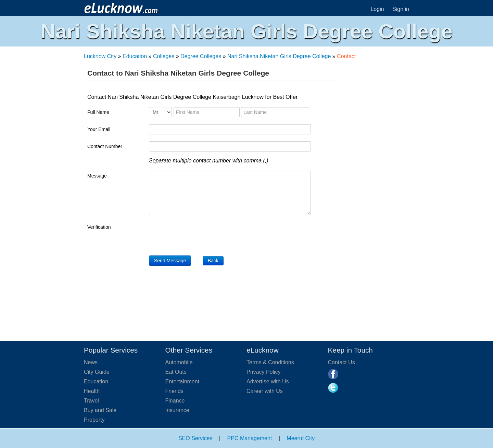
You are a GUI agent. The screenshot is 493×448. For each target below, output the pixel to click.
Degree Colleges (201, 56)
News (91, 362)
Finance (175, 401)
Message (97, 176)
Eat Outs (176, 372)
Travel (91, 401)
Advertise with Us (268, 381)
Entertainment (182, 381)
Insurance (177, 410)
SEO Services (195, 438)
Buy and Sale (100, 410)
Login (377, 9)
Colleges (164, 56)
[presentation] (201, 235)
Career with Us (265, 391)
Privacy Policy (264, 372)
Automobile (179, 362)
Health (92, 391)
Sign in (401, 9)
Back (213, 261)
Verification (99, 227)
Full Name (98, 112)
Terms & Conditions (270, 362)
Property (94, 420)
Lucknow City (100, 56)
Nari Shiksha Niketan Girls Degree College (279, 56)
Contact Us (342, 362)
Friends (174, 391)
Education (135, 56)
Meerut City (301, 438)
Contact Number (105, 146)
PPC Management (250, 438)
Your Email (99, 129)
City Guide (97, 372)
